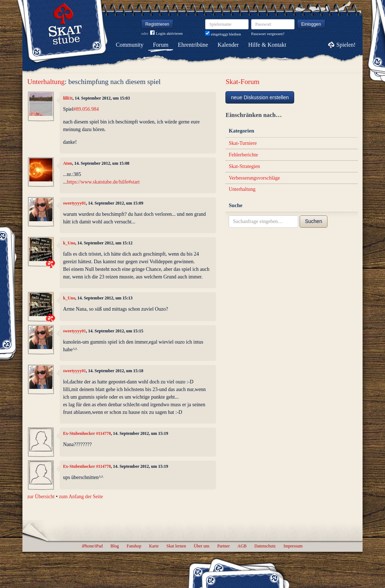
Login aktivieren (166, 33)
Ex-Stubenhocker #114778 (87, 433)
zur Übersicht (41, 497)
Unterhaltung (46, 82)
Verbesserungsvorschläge (254, 178)
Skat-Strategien (244, 166)
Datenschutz (265, 546)
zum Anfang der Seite (81, 497)
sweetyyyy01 (74, 203)
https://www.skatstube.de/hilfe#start (103, 182)
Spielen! (346, 45)
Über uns (201, 546)
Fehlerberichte (243, 155)
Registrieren (157, 24)
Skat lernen (176, 546)
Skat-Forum (242, 82)
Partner (223, 546)
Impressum (293, 546)
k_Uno (69, 243)
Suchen (314, 221)
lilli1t (68, 98)
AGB (242, 546)
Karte (154, 546)
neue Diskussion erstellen (260, 97)
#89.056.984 (86, 109)
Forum (161, 45)
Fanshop (134, 546)
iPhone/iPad (92, 546)
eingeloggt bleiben (223, 34)
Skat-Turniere (243, 143)
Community (130, 45)
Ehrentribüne (193, 45)
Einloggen (311, 24)
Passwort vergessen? (268, 34)
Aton (67, 163)
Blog (115, 546)
